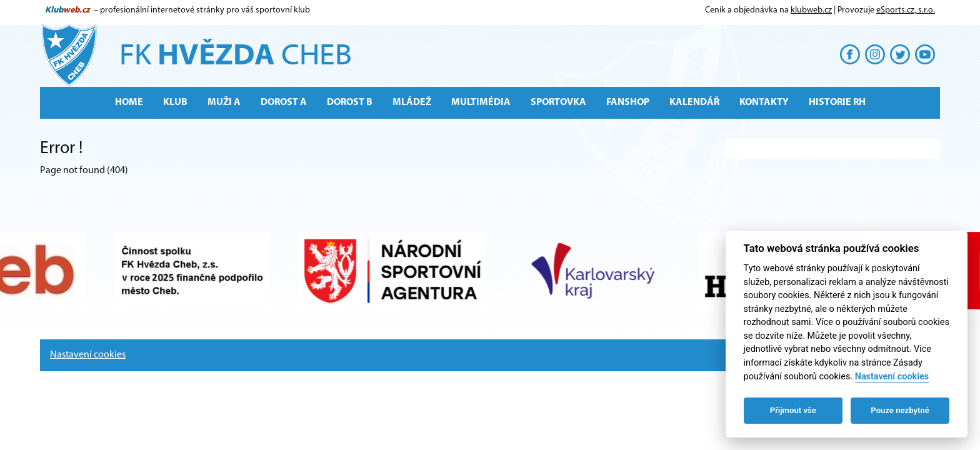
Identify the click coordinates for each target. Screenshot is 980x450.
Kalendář (694, 102)
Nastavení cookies (88, 355)
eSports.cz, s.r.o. (906, 10)
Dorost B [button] (350, 102)
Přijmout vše (793, 410)
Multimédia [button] (481, 102)
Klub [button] (175, 102)
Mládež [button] (412, 102)
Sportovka (558, 102)
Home (129, 102)
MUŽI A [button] (224, 102)
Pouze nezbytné (900, 410)
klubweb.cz (811, 10)
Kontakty (764, 102)
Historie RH (837, 102)
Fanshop (628, 102)
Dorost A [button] (284, 102)
